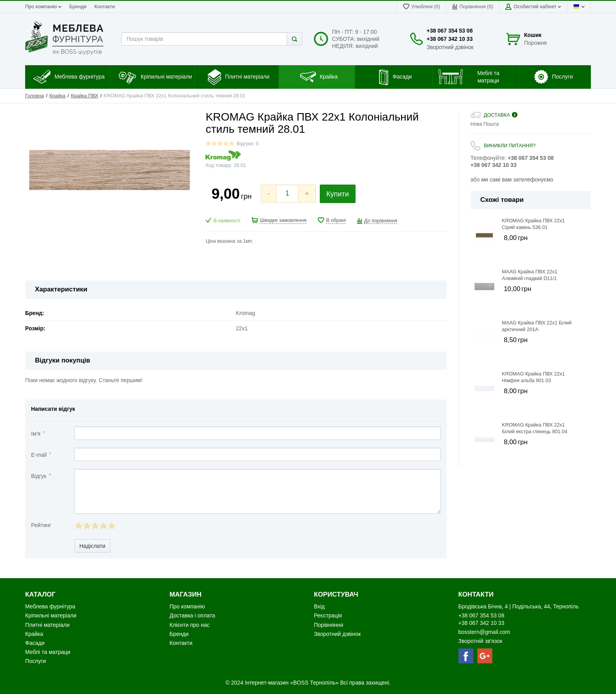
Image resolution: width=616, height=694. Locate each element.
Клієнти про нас (190, 625)
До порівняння (381, 221)
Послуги (36, 661)
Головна (35, 96)
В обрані (336, 220)
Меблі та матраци (48, 652)
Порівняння (329, 625)
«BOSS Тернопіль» (315, 683)
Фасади (35, 643)
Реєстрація (328, 615)
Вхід (319, 606)
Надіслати (92, 546)
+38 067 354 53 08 (450, 31)
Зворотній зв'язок (480, 641)
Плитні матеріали (47, 625)
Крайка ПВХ (84, 96)
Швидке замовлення (283, 220)
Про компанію (43, 7)
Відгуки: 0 (247, 144)
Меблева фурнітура (51, 606)
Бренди (78, 7)
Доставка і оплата (192, 615)
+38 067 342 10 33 (450, 39)
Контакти (104, 7)
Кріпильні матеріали (51, 615)
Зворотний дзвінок (450, 47)
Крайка (57, 96)
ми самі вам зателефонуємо (517, 179)
